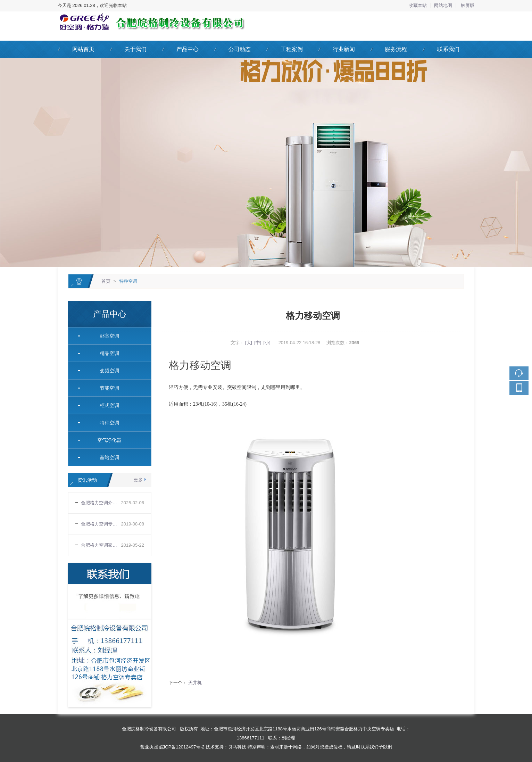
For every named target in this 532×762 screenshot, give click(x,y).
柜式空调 (107, 405)
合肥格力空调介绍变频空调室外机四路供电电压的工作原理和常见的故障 (101, 503)
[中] (258, 343)
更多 (138, 480)
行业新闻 (344, 49)
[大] (249, 343)
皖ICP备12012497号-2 (182, 747)
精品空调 (107, 353)
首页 (106, 281)
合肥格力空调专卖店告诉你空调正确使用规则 (101, 524)
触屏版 (468, 5)
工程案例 (292, 49)
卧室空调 (107, 336)
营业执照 (149, 747)
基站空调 (107, 457)
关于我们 (135, 49)
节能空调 (107, 388)
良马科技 (237, 747)
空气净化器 (107, 440)
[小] (267, 343)
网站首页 (83, 49)
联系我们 (448, 49)
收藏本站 (418, 5)
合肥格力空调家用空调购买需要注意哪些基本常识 (101, 545)
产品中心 (188, 49)
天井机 (194, 683)
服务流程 (396, 49)
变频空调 (107, 371)
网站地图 (443, 5)
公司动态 (240, 49)
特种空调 (128, 281)
